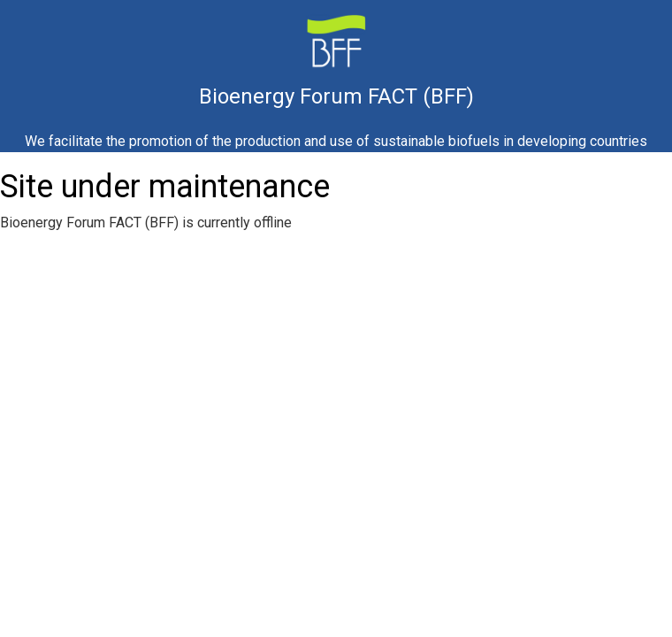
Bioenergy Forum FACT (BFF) (336, 98)
